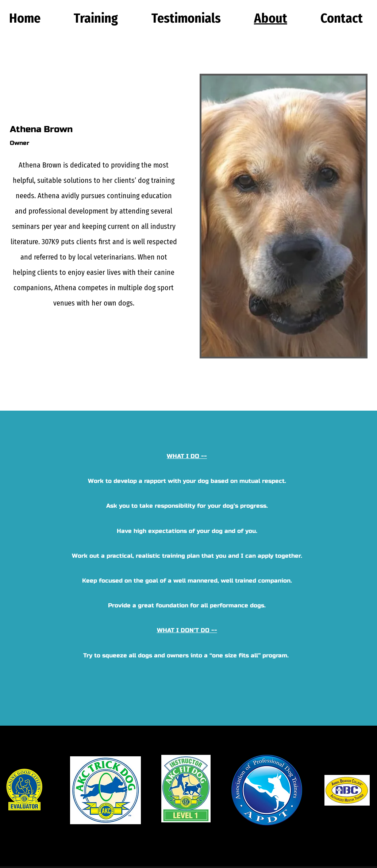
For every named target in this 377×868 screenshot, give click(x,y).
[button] (96, 18)
